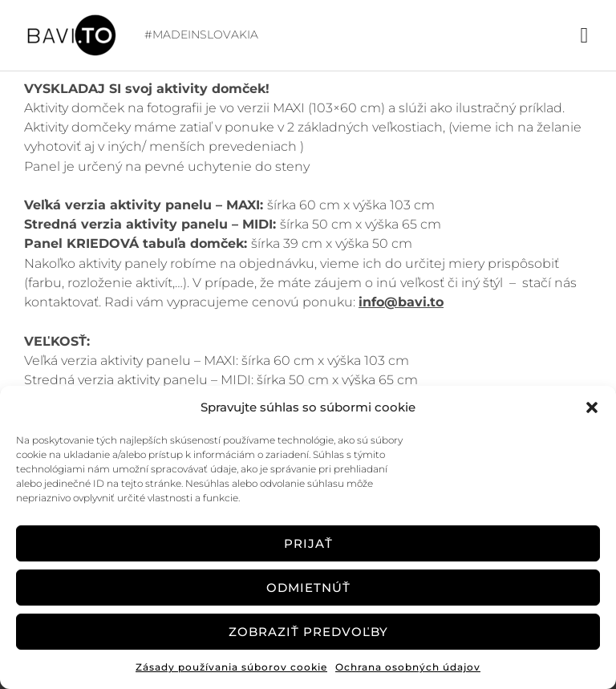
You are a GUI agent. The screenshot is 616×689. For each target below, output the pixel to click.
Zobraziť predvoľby (308, 632)
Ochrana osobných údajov (408, 667)
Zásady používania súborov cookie (231, 667)
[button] (592, 407)
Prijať (308, 543)
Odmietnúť (308, 588)
